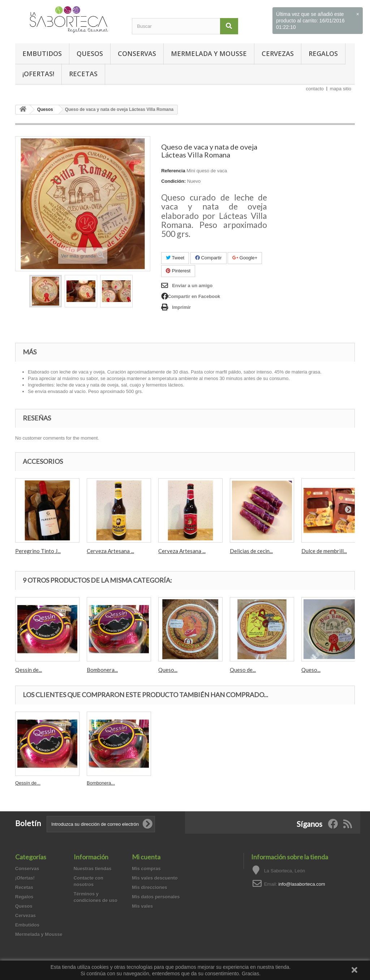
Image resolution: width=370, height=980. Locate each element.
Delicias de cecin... (251, 551)
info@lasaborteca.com (302, 884)
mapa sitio (341, 89)
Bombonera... (102, 670)
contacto (315, 89)
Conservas (137, 53)
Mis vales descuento (155, 878)
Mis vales (142, 906)
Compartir (208, 258)
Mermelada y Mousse (209, 53)
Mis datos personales (156, 897)
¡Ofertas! (38, 74)
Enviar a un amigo (192, 286)
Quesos (90, 53)
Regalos (323, 53)
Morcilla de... (29, 783)
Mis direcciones (150, 887)
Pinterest (178, 271)
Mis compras (146, 869)
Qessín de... (29, 670)
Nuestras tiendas (93, 869)
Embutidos (42, 53)
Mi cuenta (146, 857)
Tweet (175, 258)
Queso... (168, 670)
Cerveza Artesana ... (110, 551)
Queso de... (243, 670)
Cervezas (278, 53)
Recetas (83, 74)
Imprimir (181, 307)
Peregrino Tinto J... (38, 551)
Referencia (173, 171)
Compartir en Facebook (194, 296)
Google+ (245, 258)
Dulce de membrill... (324, 551)
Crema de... (99, 783)
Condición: (173, 181)
